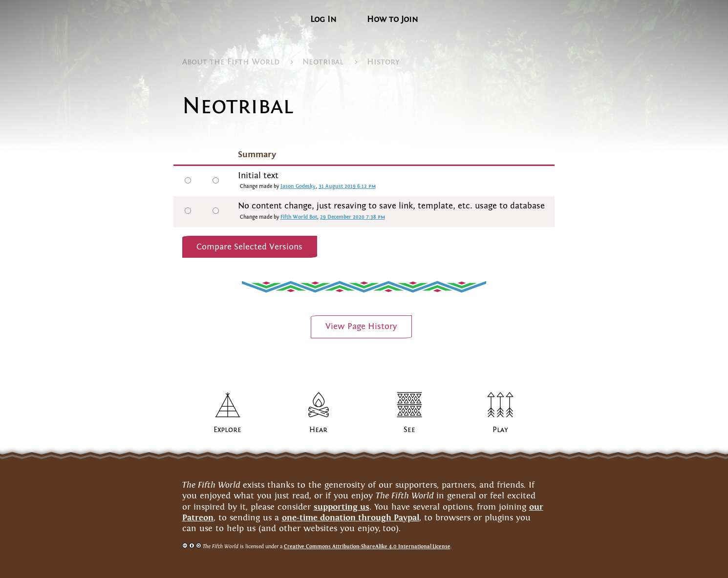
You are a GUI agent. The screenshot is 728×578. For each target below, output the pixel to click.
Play (500, 430)
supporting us (342, 507)
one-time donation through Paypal (351, 517)
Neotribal (323, 62)
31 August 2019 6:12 (347, 186)
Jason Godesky (298, 186)
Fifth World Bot (299, 217)
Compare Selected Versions (249, 247)
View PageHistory (361, 326)
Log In (323, 19)
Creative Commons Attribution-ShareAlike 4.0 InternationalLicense (367, 546)
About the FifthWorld (231, 62)
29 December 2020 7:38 (353, 217)
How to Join (392, 19)
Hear (318, 430)
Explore (227, 430)
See (409, 430)
